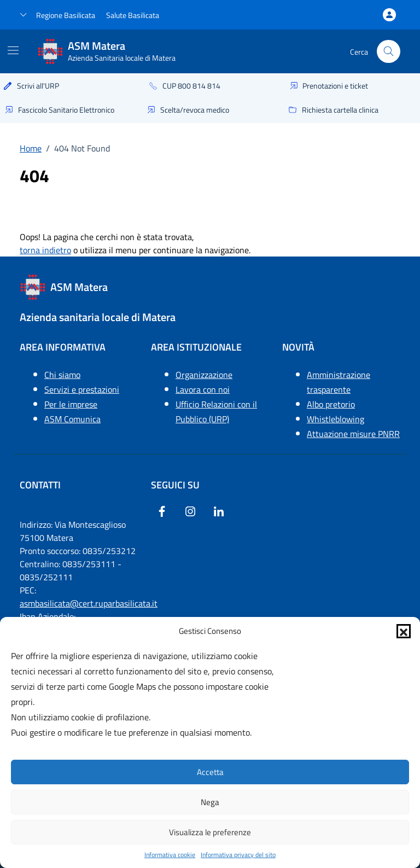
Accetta (210, 772)
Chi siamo (62, 375)
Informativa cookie (170, 855)
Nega (210, 802)
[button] (404, 631)
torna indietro (45, 250)
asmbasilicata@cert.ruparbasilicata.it (89, 603)
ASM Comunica (72, 419)
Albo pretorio (331, 404)
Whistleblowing (336, 419)
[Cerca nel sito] (389, 52)
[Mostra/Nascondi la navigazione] (13, 50)
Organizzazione (204, 375)
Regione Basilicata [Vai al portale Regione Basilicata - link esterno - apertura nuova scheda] (66, 15)
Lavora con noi (203, 389)
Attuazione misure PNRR (353, 434)
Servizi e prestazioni (82, 389)
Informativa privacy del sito (238, 855)
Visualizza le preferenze (210, 832)
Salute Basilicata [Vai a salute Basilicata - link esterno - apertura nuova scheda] (133, 15)
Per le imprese (71, 404)
